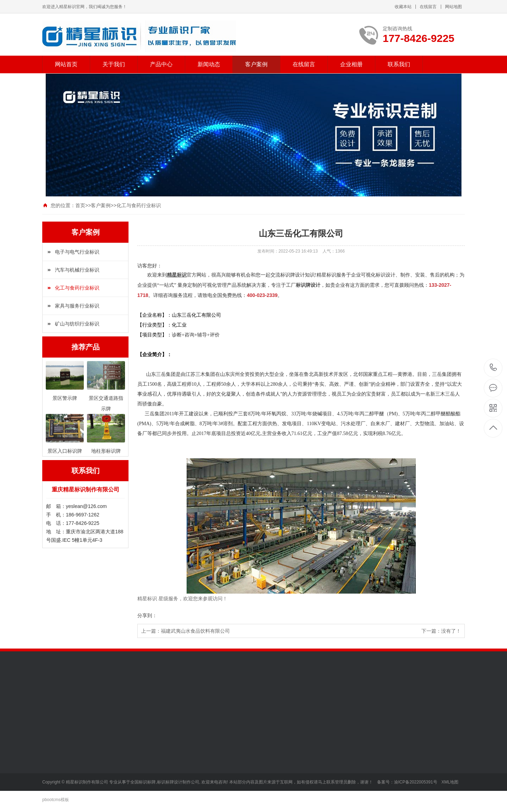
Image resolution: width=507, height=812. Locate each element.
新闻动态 (209, 64)
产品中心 (161, 64)
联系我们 (399, 64)
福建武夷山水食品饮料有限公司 (195, 631)
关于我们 (114, 64)
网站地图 (453, 7)
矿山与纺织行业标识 (77, 324)
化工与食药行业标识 (139, 205)
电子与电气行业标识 (77, 252)
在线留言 (428, 7)
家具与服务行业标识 (77, 306)
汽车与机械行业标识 (77, 270)
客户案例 (256, 64)
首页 (80, 205)
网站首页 (66, 64)
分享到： (147, 615)
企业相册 (351, 64)
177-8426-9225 (493, 368)
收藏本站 (403, 7)
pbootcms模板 (56, 800)
